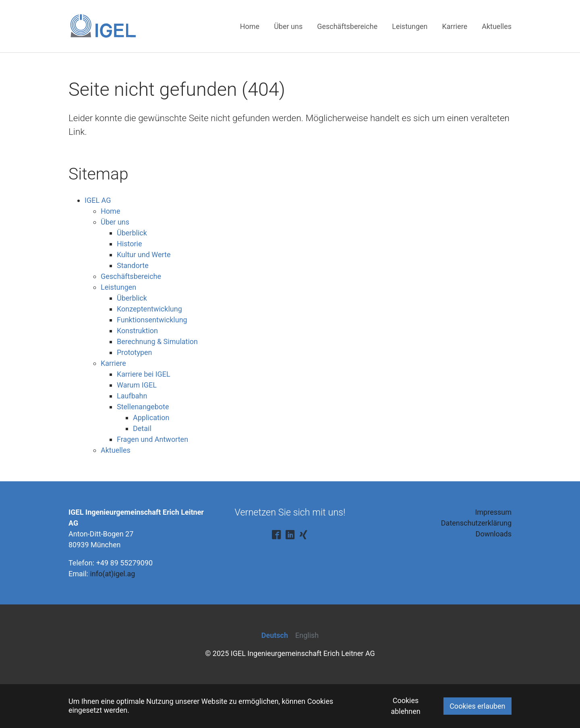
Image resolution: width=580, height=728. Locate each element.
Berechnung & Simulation (157, 341)
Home (110, 211)
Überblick (132, 233)
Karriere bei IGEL (144, 374)
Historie (129, 244)
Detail (142, 428)
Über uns (115, 222)
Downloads (494, 534)
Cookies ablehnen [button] (405, 706)
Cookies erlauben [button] (477, 706)
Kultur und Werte (144, 255)
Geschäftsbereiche (131, 276)
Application (151, 418)
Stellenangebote (143, 407)
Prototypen (135, 352)
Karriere (113, 363)
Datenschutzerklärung (476, 523)
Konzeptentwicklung (149, 309)
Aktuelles (116, 450)
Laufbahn (132, 396)
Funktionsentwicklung (152, 320)
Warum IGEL (137, 385)
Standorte (133, 265)
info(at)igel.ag (112, 574)
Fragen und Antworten (152, 439)
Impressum (493, 512)
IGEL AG (98, 200)
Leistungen (118, 287)
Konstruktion (137, 331)
